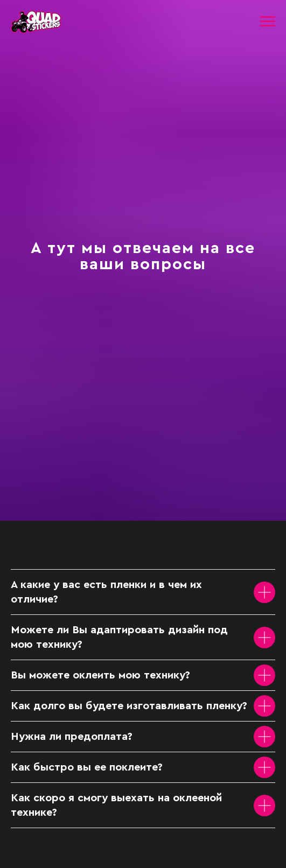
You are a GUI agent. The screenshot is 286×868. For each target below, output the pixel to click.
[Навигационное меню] (268, 22)
